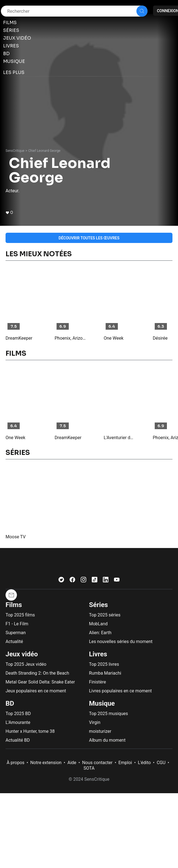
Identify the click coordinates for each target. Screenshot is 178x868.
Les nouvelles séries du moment (121, 642)
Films (14, 605)
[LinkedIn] (106, 581)
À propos (16, 763)
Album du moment (107, 740)
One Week (114, 338)
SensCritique (15, 151)
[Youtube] (117, 581)
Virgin (95, 722)
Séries (98, 605)
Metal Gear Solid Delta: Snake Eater (40, 682)
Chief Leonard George (44, 151)
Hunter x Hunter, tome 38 (30, 731)
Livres (98, 654)
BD (10, 703)
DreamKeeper (19, 338)
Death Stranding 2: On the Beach (37, 673)
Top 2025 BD (18, 714)
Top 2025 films (20, 615)
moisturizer (100, 731)
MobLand (98, 624)
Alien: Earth (100, 633)
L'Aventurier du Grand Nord (119, 438)
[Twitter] (61, 581)
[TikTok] (95, 581)
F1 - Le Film (17, 624)
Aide (72, 763)
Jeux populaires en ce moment (36, 691)
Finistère (97, 682)
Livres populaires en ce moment (120, 691)
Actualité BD (18, 740)
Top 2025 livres (104, 664)
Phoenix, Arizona (70, 338)
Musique (102, 703)
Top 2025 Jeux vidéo (26, 664)
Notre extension (46, 763)
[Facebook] (72, 581)
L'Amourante (18, 722)
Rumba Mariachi (105, 673)
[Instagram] (83, 581)
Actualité (14, 642)
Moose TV (16, 537)
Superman (16, 633)
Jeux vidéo (22, 654)
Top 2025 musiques (108, 714)
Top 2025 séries (105, 615)
